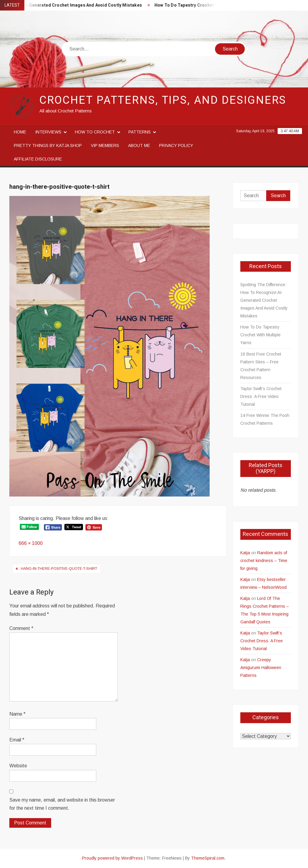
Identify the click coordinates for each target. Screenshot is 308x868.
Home (20, 132)
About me (139, 145)
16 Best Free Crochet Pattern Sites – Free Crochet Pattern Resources (261, 366)
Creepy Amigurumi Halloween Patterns (261, 668)
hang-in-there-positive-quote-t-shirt (59, 569)
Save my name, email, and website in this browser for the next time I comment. (62, 804)
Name (17, 714)
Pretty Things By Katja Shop (48, 145)
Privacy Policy (176, 145)
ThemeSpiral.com (208, 858)
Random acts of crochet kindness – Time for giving (264, 561)
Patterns (140, 132)
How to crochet (95, 132)
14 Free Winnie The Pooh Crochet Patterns (265, 419)
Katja (245, 553)
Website (18, 766)
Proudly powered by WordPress (112, 858)
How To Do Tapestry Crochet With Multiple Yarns (208, 5)
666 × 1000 (31, 543)
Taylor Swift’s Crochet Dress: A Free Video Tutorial (261, 396)
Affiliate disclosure (38, 159)
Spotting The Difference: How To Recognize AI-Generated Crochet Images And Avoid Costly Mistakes (264, 300)
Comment (21, 628)
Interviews (48, 132)
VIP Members (105, 145)
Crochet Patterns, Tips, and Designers (163, 100)
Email (17, 740)
